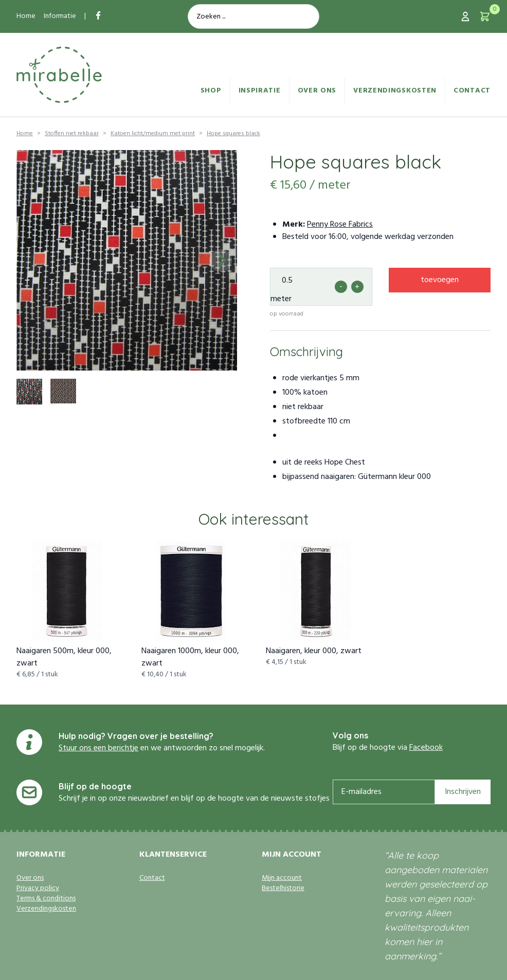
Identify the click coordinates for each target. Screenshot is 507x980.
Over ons (317, 91)
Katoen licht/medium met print (153, 134)
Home (26, 16)
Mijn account (282, 878)
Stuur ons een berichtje (98, 748)
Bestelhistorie (283, 889)
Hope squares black (233, 134)
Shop (211, 91)
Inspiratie (260, 91)
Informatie (60, 16)
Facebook (426, 748)
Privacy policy (38, 889)
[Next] (221, 261)
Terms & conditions (46, 899)
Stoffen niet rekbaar (72, 134)
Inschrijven (463, 792)
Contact (472, 91)
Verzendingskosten (395, 91)
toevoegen (440, 280)
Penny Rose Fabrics (340, 225)
